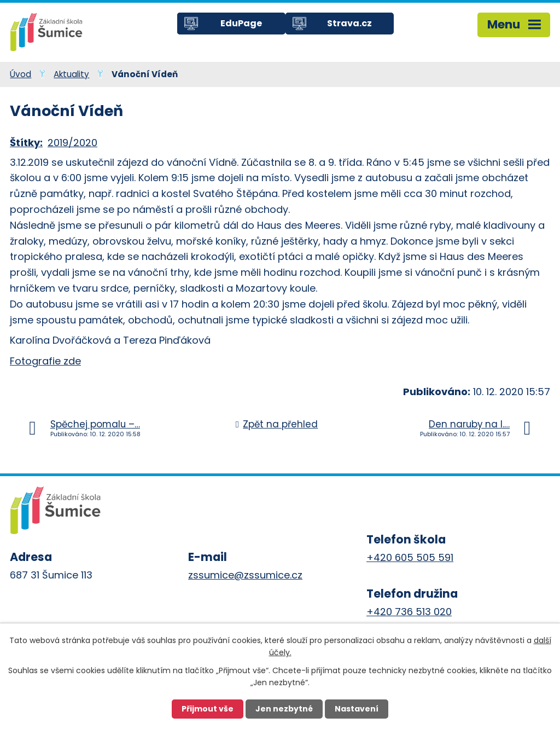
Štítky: (26, 143)
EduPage (241, 23)
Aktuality (71, 74)
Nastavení (357, 709)
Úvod (21, 74)
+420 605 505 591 (410, 557)
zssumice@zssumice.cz (245, 575)
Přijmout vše (208, 709)
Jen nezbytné (284, 709)
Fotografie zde (45, 361)
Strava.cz (349, 23)
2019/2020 (72, 143)
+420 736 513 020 (409, 612)
